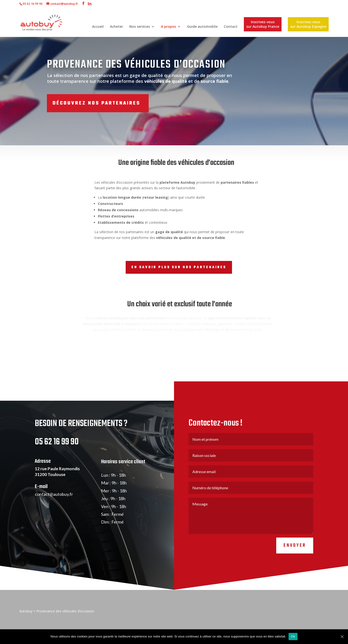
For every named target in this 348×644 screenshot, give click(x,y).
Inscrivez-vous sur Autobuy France (263, 24)
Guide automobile (202, 27)
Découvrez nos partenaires (96, 103)
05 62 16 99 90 (33, 4)
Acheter (116, 27)
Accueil (98, 27)
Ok (293, 636)
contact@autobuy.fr (54, 511)
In (90, 4)
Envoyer (295, 562)
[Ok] (342, 637)
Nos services (140, 27)
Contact (231, 27)
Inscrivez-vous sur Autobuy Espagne (308, 24)
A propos (168, 27)
